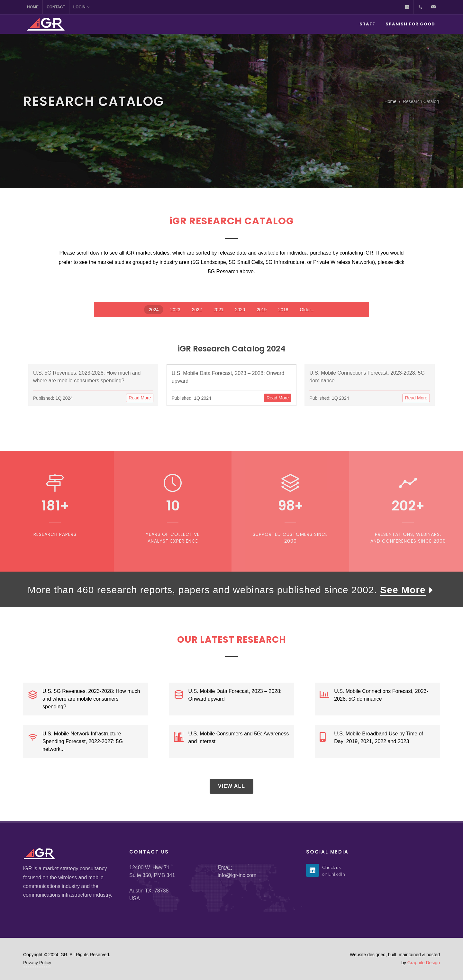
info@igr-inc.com (237, 875)
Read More (140, 398)
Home (33, 7)
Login (82, 7)
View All (232, 786)
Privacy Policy (37, 963)
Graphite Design (424, 963)
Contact (56, 7)
